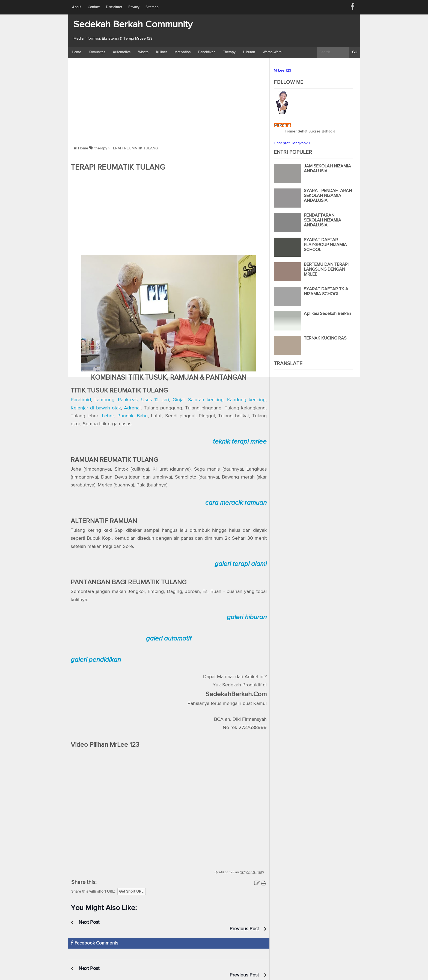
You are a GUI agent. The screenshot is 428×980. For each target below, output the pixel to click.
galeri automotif (169, 638)
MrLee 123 (283, 70)
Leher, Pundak (118, 416)
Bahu (142, 416)
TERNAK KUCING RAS (325, 338)
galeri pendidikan (96, 660)
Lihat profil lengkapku (292, 143)
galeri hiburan (247, 617)
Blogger (185, 977)
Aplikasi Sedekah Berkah (327, 314)
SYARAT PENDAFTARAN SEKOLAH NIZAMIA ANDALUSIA (328, 196)
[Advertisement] (169, 99)
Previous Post (244, 922)
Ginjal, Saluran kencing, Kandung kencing (219, 400)
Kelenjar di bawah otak (96, 408)
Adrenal (132, 408)
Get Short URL (131, 892)
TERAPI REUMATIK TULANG (118, 167)
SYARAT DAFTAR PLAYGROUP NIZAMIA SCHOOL (325, 245)
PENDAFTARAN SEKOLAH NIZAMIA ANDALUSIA (323, 220)
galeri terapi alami (241, 564)
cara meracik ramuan (236, 503)
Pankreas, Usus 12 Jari (143, 400)
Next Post (89, 922)
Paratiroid (81, 400)
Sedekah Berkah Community (133, 25)
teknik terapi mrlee (240, 442)
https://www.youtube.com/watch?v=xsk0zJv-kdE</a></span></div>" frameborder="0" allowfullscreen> (169, 805)
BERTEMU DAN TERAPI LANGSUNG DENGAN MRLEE (326, 270)
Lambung (104, 400)
